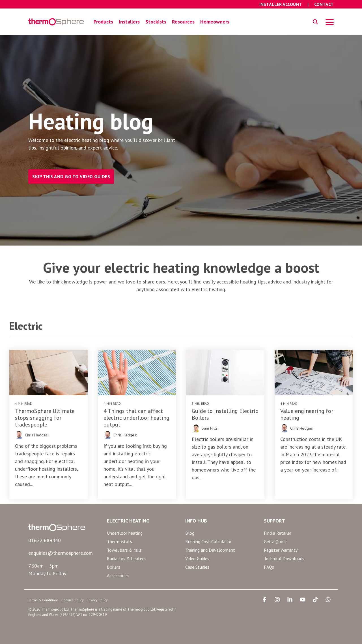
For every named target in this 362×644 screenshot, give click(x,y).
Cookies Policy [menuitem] (73, 600)
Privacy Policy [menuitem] (97, 600)
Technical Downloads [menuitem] (284, 558)
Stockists (156, 22)
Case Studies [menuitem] (197, 567)
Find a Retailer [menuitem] (278, 533)
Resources (183, 22)
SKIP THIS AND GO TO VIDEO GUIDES (71, 176)
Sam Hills (210, 428)
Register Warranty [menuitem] (281, 550)
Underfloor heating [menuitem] (125, 533)
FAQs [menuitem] (269, 567)
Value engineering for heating (307, 414)
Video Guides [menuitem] (197, 558)
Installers (129, 22)
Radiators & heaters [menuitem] (126, 558)
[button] (330, 22)
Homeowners (215, 22)
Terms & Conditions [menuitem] (43, 600)
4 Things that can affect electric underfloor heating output (136, 418)
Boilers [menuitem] (114, 567)
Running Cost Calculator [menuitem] (208, 541)
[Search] (315, 22)
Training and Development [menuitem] (210, 550)
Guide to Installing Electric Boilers (225, 414)
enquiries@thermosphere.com (61, 553)
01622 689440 (45, 540)
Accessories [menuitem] (118, 575)
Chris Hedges (36, 435)
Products (103, 22)
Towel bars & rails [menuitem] (124, 550)
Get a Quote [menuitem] (276, 541)
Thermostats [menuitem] (119, 541)
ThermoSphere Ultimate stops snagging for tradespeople (45, 418)
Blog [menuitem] (190, 533)
